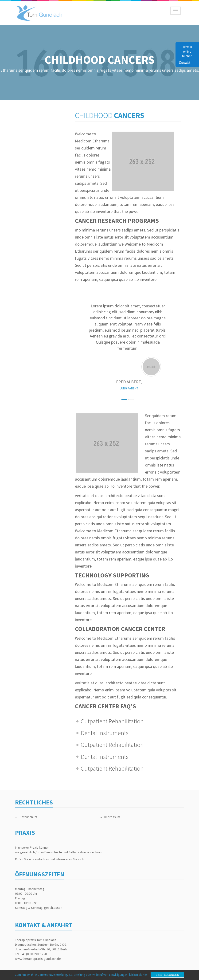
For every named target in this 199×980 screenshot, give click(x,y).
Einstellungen (167, 975)
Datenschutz (29, 817)
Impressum (112, 817)
